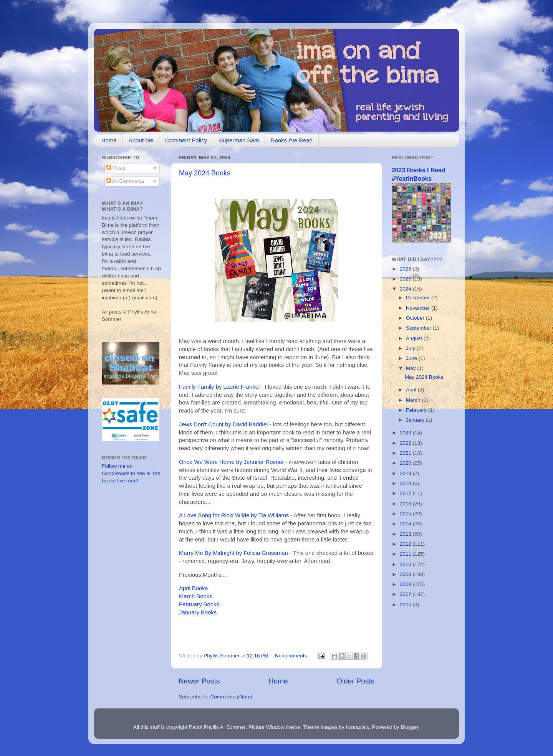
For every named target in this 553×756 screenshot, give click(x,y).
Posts (116, 168)
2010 (406, 564)
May (411, 368)
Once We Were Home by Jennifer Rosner (231, 462)
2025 (406, 279)
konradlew (357, 727)
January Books (198, 612)
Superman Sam (239, 140)
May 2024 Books (205, 173)
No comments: (292, 656)
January (416, 420)
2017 (406, 493)
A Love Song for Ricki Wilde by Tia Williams (234, 515)
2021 (406, 453)
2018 (406, 483)
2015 (406, 514)
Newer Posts (199, 681)
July (411, 348)
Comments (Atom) (232, 697)
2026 (406, 269)
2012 (406, 544)
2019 (406, 473)
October (416, 318)
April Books (193, 588)
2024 (406, 289)
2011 (406, 554)
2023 (406, 433)
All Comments (125, 181)
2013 (406, 534)
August (415, 338)
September (419, 328)
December (419, 298)
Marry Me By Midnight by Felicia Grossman (233, 553)
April (412, 390)
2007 (406, 594)
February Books (199, 604)
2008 (406, 584)
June (412, 358)
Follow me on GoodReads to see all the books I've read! (131, 473)
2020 (406, 463)
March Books (196, 596)
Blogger (410, 727)
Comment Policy (186, 140)
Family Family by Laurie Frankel (219, 387)
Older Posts (355, 681)
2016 (406, 504)
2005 (406, 605)
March (414, 400)
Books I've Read (292, 140)
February (417, 410)
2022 (406, 443)
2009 (406, 574)
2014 (406, 524)
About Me (141, 140)
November (419, 308)
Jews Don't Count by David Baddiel (223, 424)
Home (109, 140)
